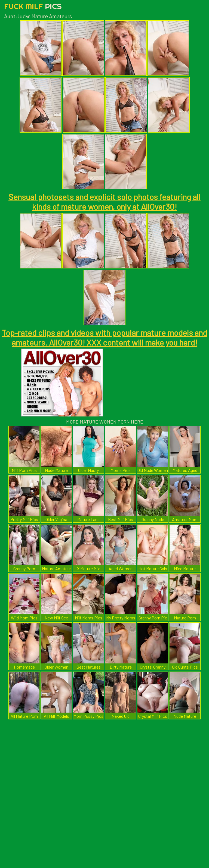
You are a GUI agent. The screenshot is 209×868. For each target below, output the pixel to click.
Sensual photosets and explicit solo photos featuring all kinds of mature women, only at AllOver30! (104, 202)
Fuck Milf (33, 6)
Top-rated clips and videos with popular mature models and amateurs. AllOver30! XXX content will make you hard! (104, 337)
